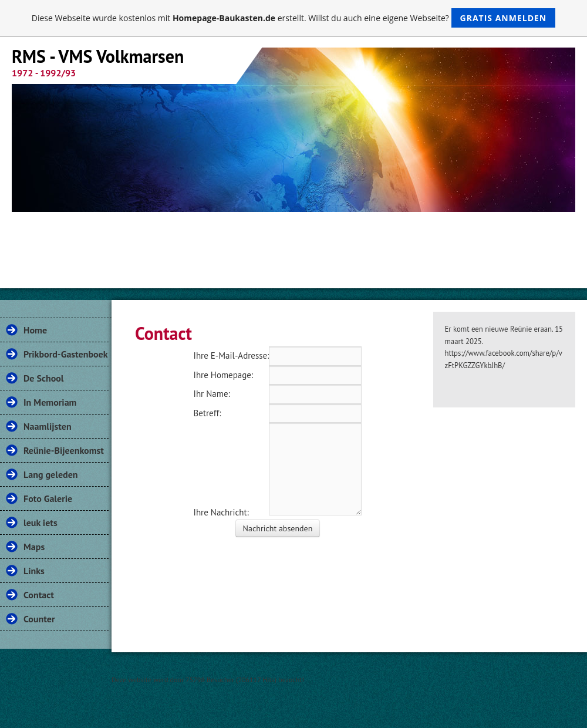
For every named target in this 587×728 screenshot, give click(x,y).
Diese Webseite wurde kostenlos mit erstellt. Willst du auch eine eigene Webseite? (294, 18)
